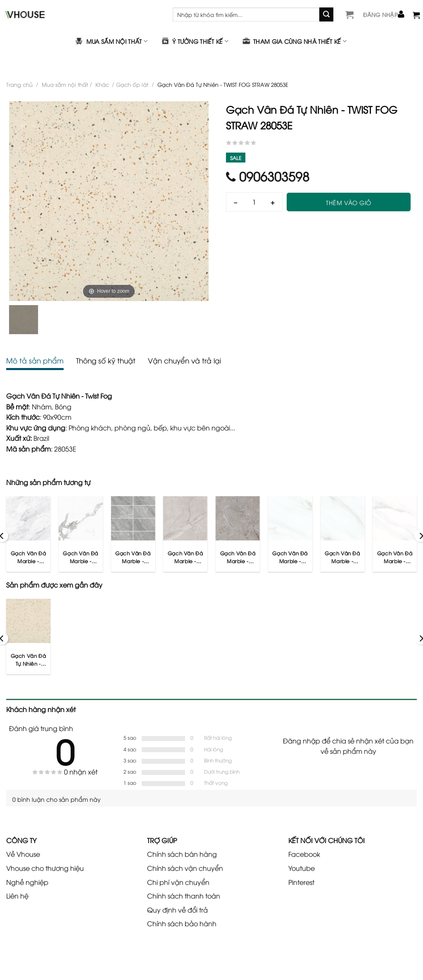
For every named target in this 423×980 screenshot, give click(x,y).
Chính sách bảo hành (182, 923)
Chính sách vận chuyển (185, 868)
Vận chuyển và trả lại (184, 360)
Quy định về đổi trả (177, 910)
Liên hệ (17, 896)
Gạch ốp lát (132, 84)
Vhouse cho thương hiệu (45, 868)
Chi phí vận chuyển (178, 882)
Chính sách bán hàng (182, 854)
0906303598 (268, 176)
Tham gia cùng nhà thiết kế (294, 41)
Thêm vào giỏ (348, 202)
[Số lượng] (254, 202)
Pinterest (301, 882)
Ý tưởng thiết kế (194, 41)
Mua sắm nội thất (111, 41)
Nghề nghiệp (27, 882)
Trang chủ (19, 84)
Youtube (302, 868)
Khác (102, 84)
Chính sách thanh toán (184, 896)
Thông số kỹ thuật (106, 360)
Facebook (304, 854)
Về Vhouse (23, 854)
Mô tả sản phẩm (35, 360)
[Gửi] (326, 14)
